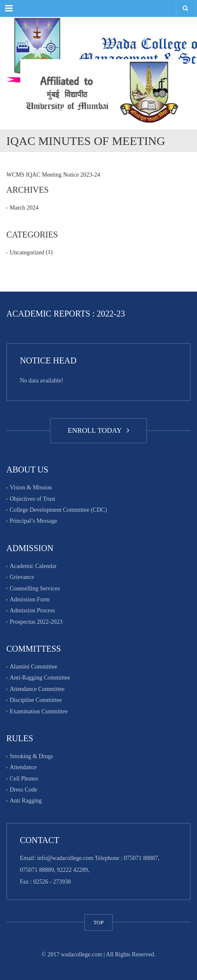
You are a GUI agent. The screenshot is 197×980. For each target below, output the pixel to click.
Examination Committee (39, 711)
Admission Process (32, 611)
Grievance (22, 577)
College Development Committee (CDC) (58, 510)
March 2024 (24, 208)
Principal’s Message (33, 521)
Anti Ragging (26, 801)
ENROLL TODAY (98, 430)
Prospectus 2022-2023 (36, 622)
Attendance (23, 768)
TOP (98, 922)
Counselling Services (35, 588)
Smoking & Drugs (31, 756)
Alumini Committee (33, 667)
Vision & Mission (31, 488)
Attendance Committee (37, 689)
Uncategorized (27, 253)
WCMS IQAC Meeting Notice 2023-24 (53, 175)
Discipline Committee (36, 700)
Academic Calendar (33, 566)
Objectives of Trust (32, 499)
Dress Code (23, 790)
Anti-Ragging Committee (40, 678)
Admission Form (30, 599)
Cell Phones (24, 779)
